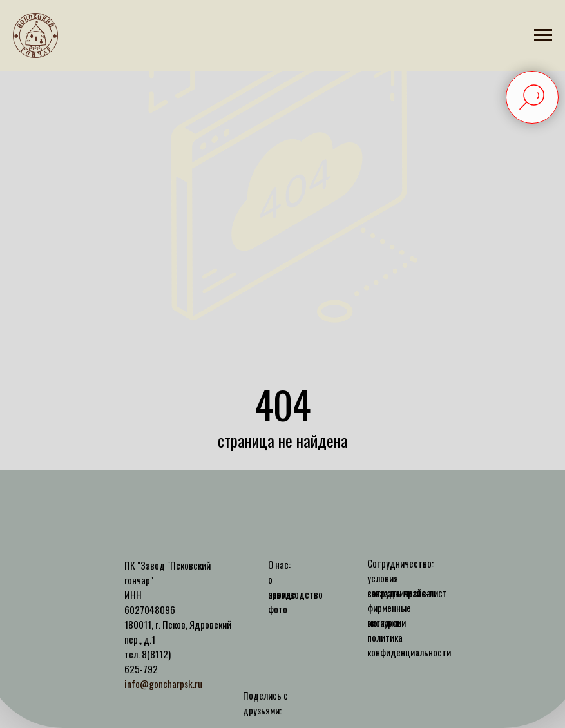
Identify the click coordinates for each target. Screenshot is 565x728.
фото (278, 609)
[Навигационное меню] (543, 35)
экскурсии (387, 622)
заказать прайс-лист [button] (407, 593)
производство (295, 594)
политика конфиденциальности (409, 645)
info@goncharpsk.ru (163, 684)
